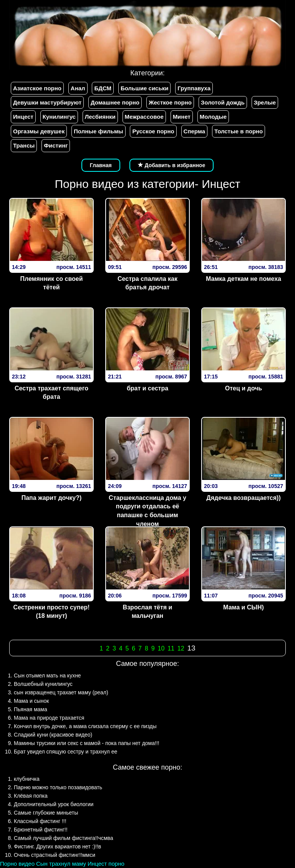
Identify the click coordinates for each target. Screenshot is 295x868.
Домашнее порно (115, 102)
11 (171, 648)
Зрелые (265, 102)
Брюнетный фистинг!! (41, 830)
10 (161, 648)
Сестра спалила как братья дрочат (147, 283)
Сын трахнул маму (61, 864)
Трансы (24, 145)
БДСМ (103, 88)
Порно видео (17, 864)
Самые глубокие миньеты (46, 813)
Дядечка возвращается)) (243, 498)
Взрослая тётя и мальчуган (148, 612)
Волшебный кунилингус (43, 684)
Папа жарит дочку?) (52, 498)
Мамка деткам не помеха (244, 279)
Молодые (213, 117)
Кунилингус (59, 117)
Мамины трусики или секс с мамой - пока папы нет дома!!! (87, 743)
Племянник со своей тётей (51, 283)
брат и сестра (147, 388)
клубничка (27, 779)
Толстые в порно (239, 131)
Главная (101, 165)
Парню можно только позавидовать (58, 787)
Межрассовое (144, 117)
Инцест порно (106, 864)
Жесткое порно (170, 102)
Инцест (23, 117)
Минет (182, 117)
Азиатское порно (37, 88)
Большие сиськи (144, 88)
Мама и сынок (31, 701)
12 (181, 648)
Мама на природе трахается (49, 718)
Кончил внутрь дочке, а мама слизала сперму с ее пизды (85, 726)
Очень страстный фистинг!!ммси (55, 855)
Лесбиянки (100, 117)
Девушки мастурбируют (47, 102)
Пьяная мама (31, 709)
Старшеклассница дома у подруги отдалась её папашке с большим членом (147, 511)
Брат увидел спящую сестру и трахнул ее (65, 752)
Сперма (194, 131)
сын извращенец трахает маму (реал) (61, 692)
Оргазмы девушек (39, 131)
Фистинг (56, 145)
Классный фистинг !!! (40, 821)
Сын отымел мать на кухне (47, 675)
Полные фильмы (98, 131)
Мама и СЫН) (244, 607)
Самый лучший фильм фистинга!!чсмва (64, 838)
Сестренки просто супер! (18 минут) (52, 612)
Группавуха (194, 88)
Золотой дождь (223, 102)
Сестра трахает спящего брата (51, 393)
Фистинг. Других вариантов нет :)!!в (57, 846)
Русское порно (153, 131)
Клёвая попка (31, 796)
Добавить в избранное (172, 165)
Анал (78, 88)
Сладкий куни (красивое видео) (53, 735)
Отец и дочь (244, 388)
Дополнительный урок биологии (54, 804)
